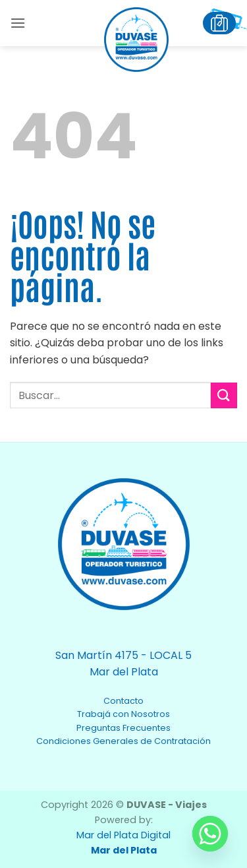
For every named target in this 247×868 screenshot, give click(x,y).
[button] (18, 23)
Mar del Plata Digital (123, 835)
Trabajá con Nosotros (123, 714)
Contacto (123, 701)
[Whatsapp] (210, 834)
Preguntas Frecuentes (123, 728)
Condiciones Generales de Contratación (123, 741)
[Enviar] (224, 395)
